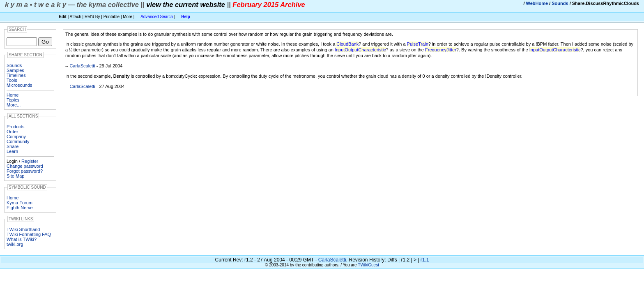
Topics (13, 100)
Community (18, 141)
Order (12, 132)
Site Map (15, 176)
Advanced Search (157, 17)
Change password (25, 166)
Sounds (560, 3)
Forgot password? (25, 171)
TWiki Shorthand (23, 229)
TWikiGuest (368, 265)
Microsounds (19, 85)
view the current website (186, 5)
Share (13, 146)
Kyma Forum (20, 203)
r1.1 (425, 260)
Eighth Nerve (20, 208)
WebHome (537, 3)
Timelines (16, 75)
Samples (15, 70)
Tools (12, 80)
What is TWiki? (22, 239)
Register (30, 161)
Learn (12, 151)
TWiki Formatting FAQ (29, 234)
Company (16, 136)
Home (13, 95)
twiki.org (15, 244)
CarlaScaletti (82, 66)
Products (15, 127)
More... (14, 105)
